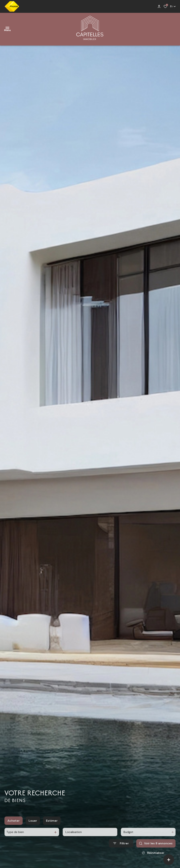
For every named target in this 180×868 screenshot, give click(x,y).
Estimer (52, 824)
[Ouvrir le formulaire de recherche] (121, 847)
